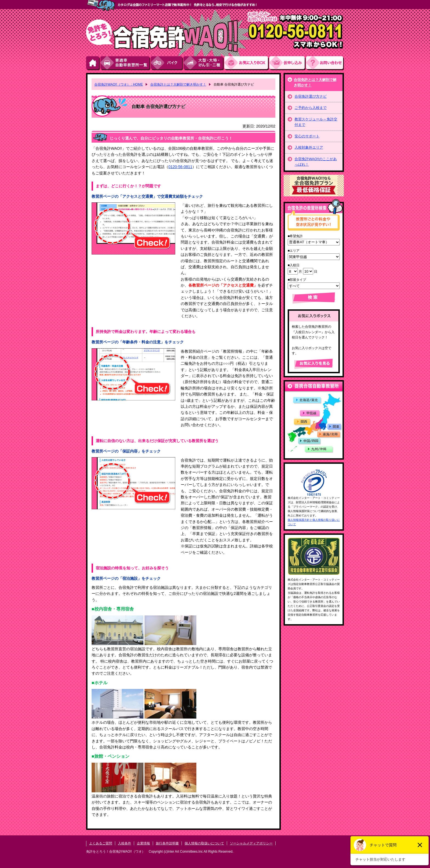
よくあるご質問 (101, 843)
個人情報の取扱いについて (204, 843)
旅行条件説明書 (167, 843)
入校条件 (125, 843)
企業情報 (143, 843)
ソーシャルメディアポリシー (251, 843)
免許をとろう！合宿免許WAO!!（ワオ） (116, 852)
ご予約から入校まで (311, 108)
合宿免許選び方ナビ (311, 96)
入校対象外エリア (309, 147)
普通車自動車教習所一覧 (126, 63)
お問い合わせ (325, 63)
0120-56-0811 (180, 167)
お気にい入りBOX (247, 63)
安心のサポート (307, 136)
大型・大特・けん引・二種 (204, 63)
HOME (93, 63)
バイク (167, 63)
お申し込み (288, 63)
